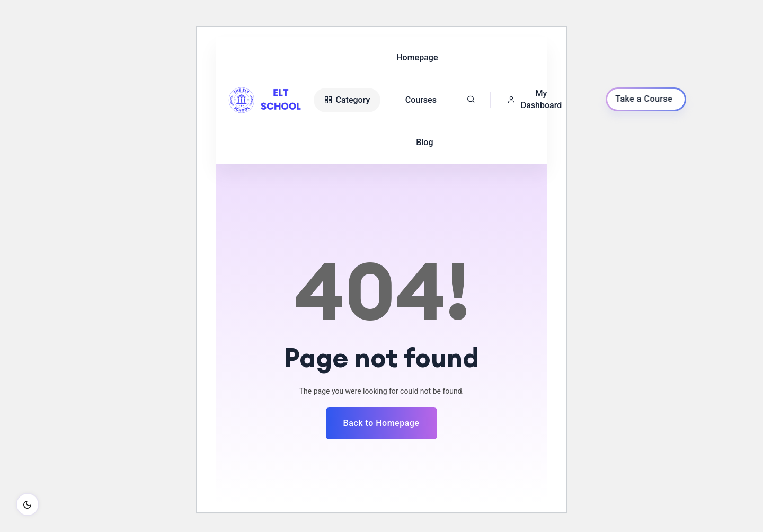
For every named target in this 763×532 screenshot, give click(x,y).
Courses (421, 100)
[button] (537, 100)
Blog (424, 142)
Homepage (417, 57)
